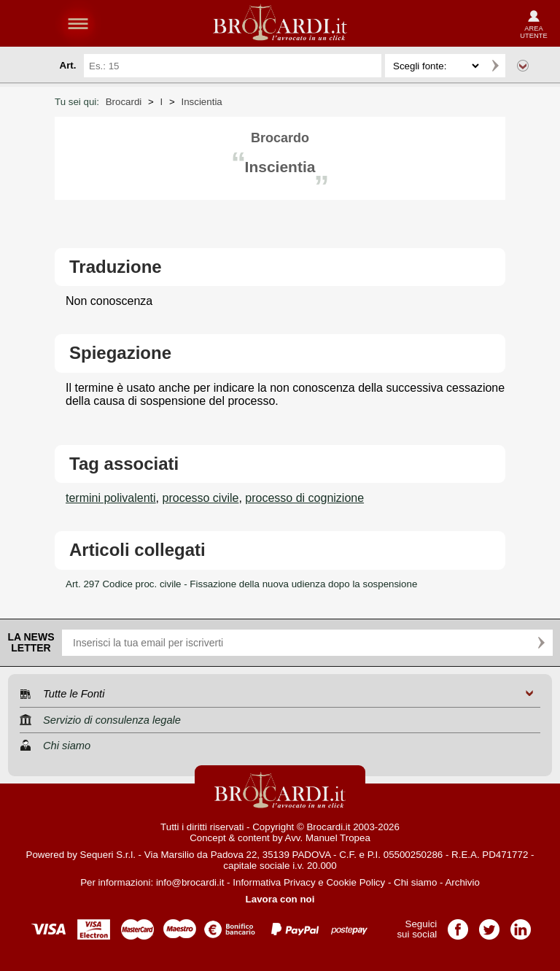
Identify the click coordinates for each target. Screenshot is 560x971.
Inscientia (201, 102)
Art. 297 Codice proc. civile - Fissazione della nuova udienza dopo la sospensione (241, 584)
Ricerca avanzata (523, 66)
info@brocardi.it (190, 882)
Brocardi (124, 102)
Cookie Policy (355, 882)
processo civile (201, 498)
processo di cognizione (304, 498)
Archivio (462, 882)
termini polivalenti (111, 498)
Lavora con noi (280, 899)
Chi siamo (415, 882)
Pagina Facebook (458, 925)
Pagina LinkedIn (521, 925)
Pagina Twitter (489, 925)
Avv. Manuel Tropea (328, 838)
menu (78, 23)
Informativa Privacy (274, 882)
